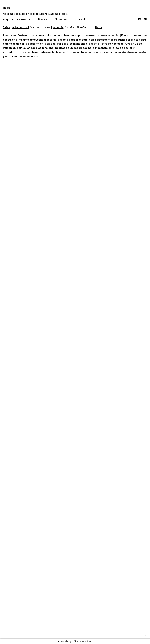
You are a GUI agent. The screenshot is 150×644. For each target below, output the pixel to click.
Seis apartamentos (15, 27)
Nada (99, 27)
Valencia (58, 27)
